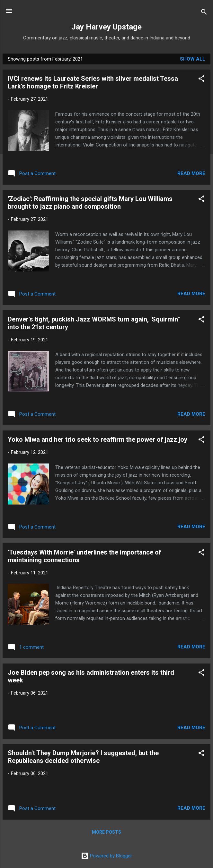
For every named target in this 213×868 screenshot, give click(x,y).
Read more (191, 173)
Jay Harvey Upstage (107, 27)
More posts (107, 832)
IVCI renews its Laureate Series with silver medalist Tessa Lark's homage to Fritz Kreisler (93, 82)
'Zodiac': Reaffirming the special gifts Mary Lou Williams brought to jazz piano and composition (90, 203)
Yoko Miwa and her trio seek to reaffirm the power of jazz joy (98, 439)
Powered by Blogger (107, 856)
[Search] (204, 13)
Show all (193, 59)
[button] (201, 80)
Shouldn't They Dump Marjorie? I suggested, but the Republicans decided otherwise (83, 757)
